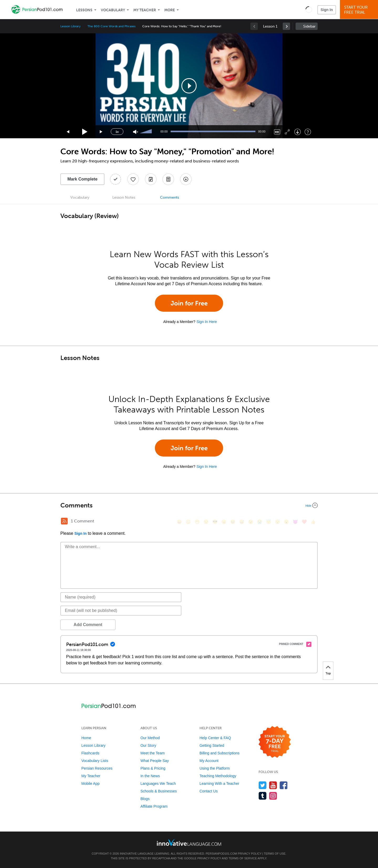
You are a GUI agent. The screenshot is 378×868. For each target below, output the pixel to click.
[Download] (298, 132)
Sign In (327, 10)
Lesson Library (70, 26)
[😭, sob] (260, 522)
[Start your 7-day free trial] (275, 742)
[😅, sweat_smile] (242, 522)
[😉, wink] (251, 522)
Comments (170, 197)
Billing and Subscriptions (220, 753)
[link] (286, 26)
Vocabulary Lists (95, 761)
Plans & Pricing (153, 768)
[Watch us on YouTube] (273, 785)
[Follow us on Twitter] (263, 785)
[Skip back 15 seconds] (68, 132)
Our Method (150, 738)
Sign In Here (207, 322)
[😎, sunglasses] (215, 522)
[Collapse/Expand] (189, 505)
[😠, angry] (224, 522)
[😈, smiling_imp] (295, 522)
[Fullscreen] (287, 132)
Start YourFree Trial (360, 10)
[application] (189, 86)
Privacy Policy (250, 854)
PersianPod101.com (221, 854)
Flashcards (90, 753)
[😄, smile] (179, 522)
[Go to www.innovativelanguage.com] (189, 842)
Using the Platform (215, 768)
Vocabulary (113, 10)
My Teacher (145, 10)
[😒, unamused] (206, 522)
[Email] (121, 611)
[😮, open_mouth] (286, 522)
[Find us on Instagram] (273, 796)
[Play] (85, 132)
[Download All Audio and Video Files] (186, 179)
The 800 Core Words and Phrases (111, 26)
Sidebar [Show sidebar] (309, 26)
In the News (150, 776)
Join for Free (189, 303)
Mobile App (90, 784)
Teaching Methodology (218, 776)
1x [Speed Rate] (117, 132)
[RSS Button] (64, 521)
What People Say (155, 761)
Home (86, 738)
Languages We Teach (158, 784)
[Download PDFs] (168, 179)
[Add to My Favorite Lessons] (133, 179)
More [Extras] (170, 10)
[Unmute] (136, 132)
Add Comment (88, 625)
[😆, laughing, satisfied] (233, 522)
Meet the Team (153, 753)
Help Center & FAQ (215, 738)
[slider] (146, 132)
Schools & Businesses (159, 791)
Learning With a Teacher (219, 784)
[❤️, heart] (304, 522)
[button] (309, 9)
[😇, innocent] (269, 522)
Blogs (145, 799)
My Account (209, 761)
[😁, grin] (197, 522)
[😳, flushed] (188, 522)
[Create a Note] (151, 179)
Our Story (148, 745)
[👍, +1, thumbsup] (313, 522)
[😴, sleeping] (277, 522)
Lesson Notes (124, 197)
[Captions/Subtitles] (277, 132)
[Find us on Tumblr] (263, 796)
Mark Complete (83, 179)
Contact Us (209, 791)
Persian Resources (97, 768)
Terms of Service (243, 858)
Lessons (84, 10)
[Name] (121, 597)
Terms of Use (275, 854)
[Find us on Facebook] (284, 785)
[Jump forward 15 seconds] (101, 132)
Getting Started (212, 745)
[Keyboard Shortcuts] (308, 132)
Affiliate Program (154, 806)
